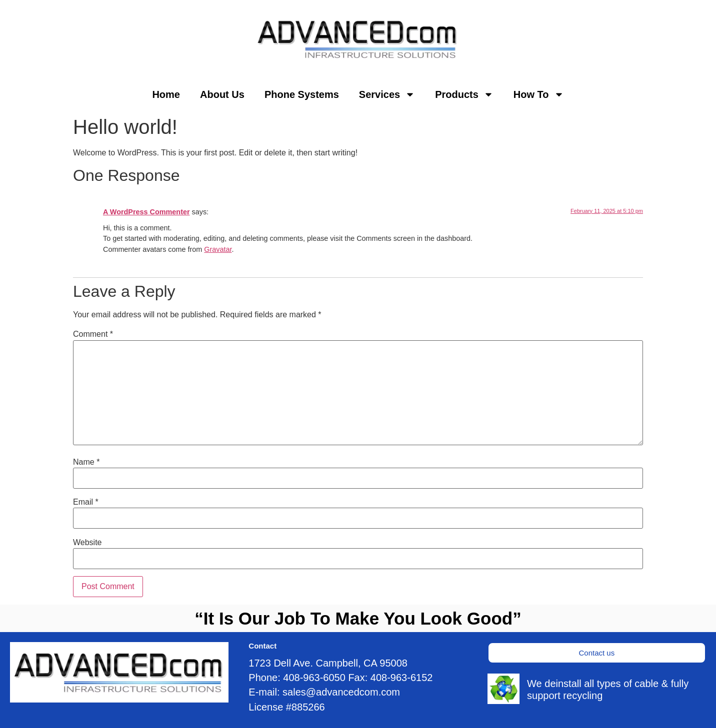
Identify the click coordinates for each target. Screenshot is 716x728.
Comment (93, 334)
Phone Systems (302, 94)
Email (86, 502)
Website (87, 543)
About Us (222, 94)
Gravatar (218, 249)
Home (166, 94)
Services (387, 94)
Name (86, 462)
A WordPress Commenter (146, 212)
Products (464, 94)
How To (539, 94)
